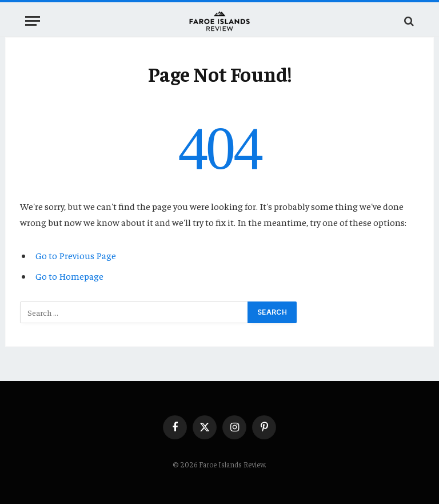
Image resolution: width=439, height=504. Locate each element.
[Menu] (33, 21)
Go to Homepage (69, 276)
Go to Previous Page (76, 255)
